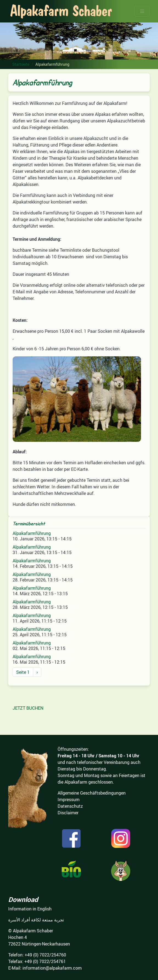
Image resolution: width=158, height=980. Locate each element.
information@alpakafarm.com (52, 968)
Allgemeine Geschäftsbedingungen (92, 793)
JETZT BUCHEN (28, 708)
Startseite (21, 64)
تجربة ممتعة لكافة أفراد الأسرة (36, 920)
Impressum (69, 800)
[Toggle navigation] (142, 11)
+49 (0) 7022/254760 (45, 955)
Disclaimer (68, 813)
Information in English (30, 909)
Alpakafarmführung (32, 533)
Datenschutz (70, 806)
